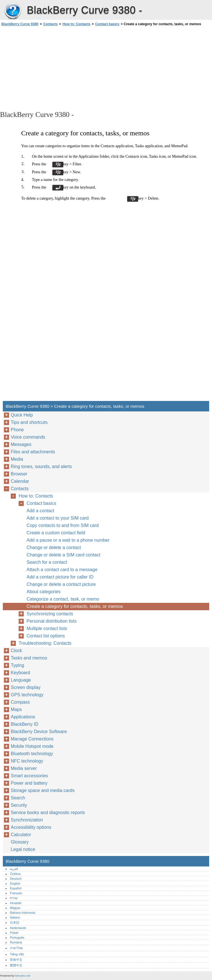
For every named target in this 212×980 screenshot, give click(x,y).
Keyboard (20, 673)
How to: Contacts (76, 24)
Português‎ (17, 938)
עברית (14, 898)
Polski (14, 933)
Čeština (15, 874)
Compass (20, 702)
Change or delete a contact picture (61, 584)
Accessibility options (31, 827)
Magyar (15, 908)
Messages (21, 444)
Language (21, 680)
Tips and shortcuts (29, 422)
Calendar (20, 481)
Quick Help (22, 415)
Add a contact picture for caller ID (60, 577)
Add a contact (40, 511)
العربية (14, 869)
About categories (44, 592)
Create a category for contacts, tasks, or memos (75, 606)
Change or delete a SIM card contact (63, 555)
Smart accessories (29, 776)
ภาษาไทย (16, 948)
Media (17, 459)
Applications (23, 717)
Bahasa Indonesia (23, 913)
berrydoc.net (22, 976)
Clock (16, 651)
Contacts (50, 24)
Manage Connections (32, 739)
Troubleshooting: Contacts (45, 643)
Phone (17, 430)
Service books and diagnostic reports (48, 813)
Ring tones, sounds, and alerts (41, 466)
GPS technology (27, 695)
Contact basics (107, 24)
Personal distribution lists (52, 621)
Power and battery (29, 783)
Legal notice (23, 849)
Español (16, 888)
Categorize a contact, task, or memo (63, 599)
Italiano (15, 917)
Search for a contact (47, 562)
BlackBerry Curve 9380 (13, 11)
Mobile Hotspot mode (32, 746)
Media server (24, 768)
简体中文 (16, 960)
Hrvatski (16, 903)
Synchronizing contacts (50, 614)
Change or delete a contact (54, 547)
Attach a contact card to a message (62, 570)
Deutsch (16, 879)
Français (16, 893)
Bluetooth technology (32, 754)
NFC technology (27, 761)
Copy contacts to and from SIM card (63, 525)
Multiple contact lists (47, 628)
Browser (19, 474)
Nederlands (18, 928)
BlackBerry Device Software (39, 732)
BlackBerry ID (25, 724)
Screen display (26, 687)
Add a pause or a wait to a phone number (68, 540)
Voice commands (28, 437)
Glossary (20, 842)
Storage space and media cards (43, 790)
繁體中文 (16, 965)
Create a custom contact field (56, 533)
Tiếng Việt (17, 954)
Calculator (21, 835)
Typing (17, 665)
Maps (16, 709)
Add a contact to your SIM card (58, 518)
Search (18, 798)
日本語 (15, 923)
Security (19, 805)
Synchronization (27, 820)
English (15, 883)
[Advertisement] (50, 68)
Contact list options (46, 636)
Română (16, 942)
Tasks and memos (29, 658)
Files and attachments (33, 452)
